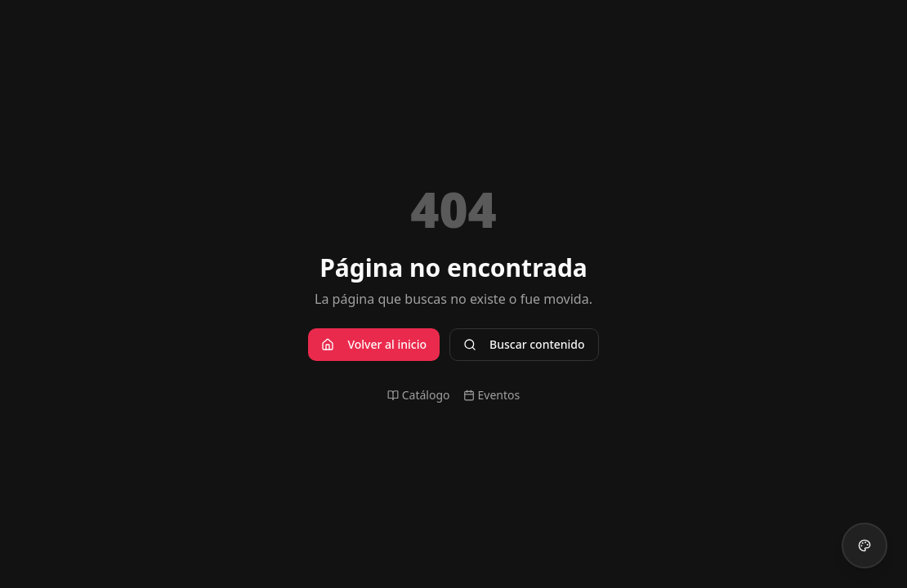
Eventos (492, 395)
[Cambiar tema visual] (865, 546)
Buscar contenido (524, 344)
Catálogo (419, 395)
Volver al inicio (374, 344)
